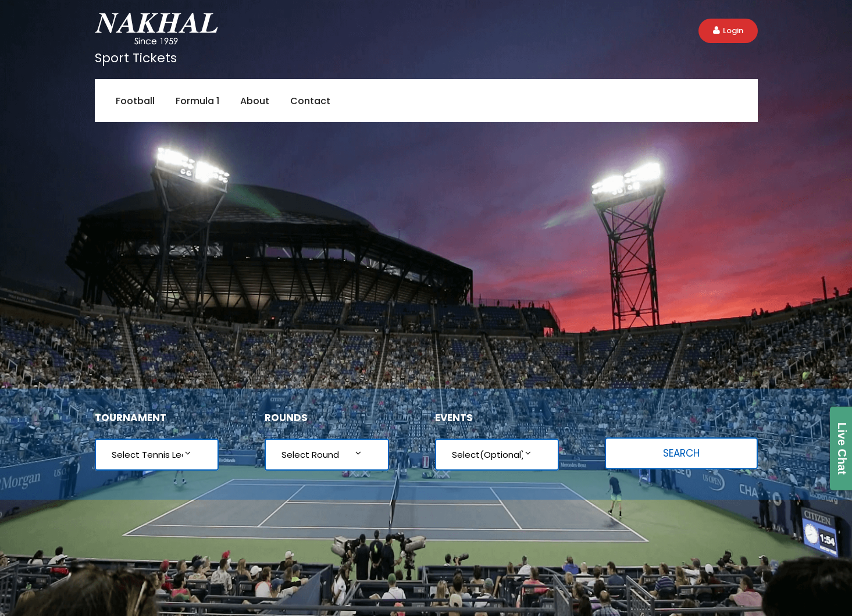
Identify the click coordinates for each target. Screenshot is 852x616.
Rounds (286, 418)
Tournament (131, 418)
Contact (310, 101)
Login (728, 31)
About (255, 101)
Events (454, 418)
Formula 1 (197, 101)
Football (135, 101)
